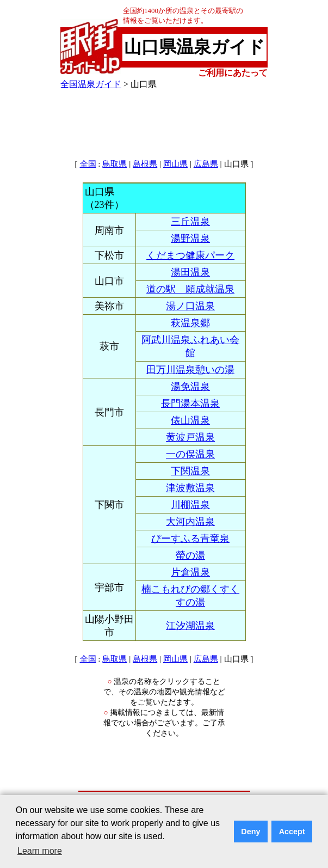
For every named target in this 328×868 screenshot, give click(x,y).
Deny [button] (250, 832)
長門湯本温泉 (190, 404)
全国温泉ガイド (91, 84)
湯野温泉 (190, 239)
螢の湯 (190, 555)
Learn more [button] (40, 851)
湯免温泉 (190, 387)
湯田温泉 (190, 272)
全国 (88, 164)
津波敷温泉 (190, 488)
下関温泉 (190, 471)
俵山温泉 (190, 420)
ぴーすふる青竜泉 (190, 539)
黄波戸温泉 (190, 437)
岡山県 (175, 164)
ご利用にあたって (233, 73)
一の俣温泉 (190, 454)
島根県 (145, 164)
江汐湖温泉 (190, 626)
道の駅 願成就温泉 (190, 289)
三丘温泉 (190, 222)
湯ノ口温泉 (190, 306)
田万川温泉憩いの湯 (190, 370)
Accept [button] (292, 832)
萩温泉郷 (190, 323)
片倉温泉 (190, 572)
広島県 (206, 164)
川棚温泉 (190, 505)
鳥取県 (115, 164)
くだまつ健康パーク (190, 255)
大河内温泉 (190, 522)
